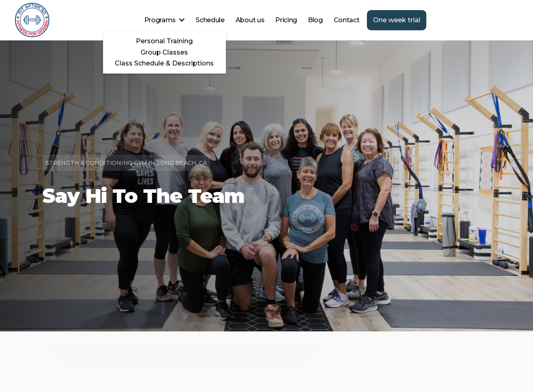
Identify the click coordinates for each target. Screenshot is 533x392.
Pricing (286, 20)
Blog (315, 20)
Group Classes (164, 52)
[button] (165, 20)
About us (250, 20)
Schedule (210, 20)
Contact (347, 20)
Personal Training (164, 41)
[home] (32, 20)
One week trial (397, 20)
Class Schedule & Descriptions (164, 63)
